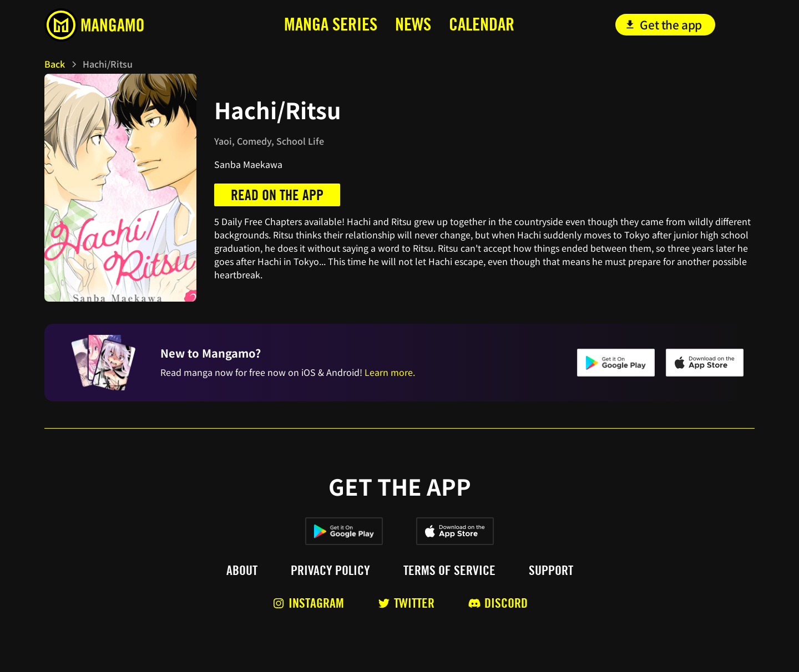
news (413, 24)
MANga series (331, 24)
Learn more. (390, 372)
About (242, 571)
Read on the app (277, 195)
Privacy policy (330, 571)
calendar (482, 24)
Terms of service (449, 571)
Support (551, 571)
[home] (118, 25)
